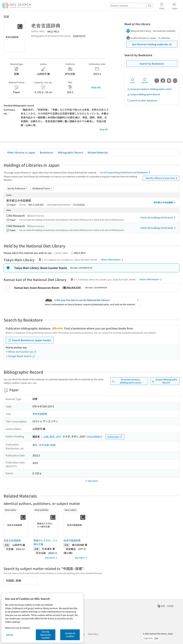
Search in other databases (142, 101)
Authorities (115, 437)
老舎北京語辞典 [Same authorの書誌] (12, 540)
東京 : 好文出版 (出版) (44, 445)
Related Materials (98, 152)
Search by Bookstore (152, 64)
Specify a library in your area (162, 178)
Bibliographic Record (70, 152)
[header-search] (132, 5)
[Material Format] (42, 188)
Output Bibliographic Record (144, 94)
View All (96, 87)
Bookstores (47, 152)
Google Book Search (22, 356)
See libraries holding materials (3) (152, 44)
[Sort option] (17, 188)
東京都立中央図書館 (165, 203)
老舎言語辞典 (40, 414)
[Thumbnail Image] (16, 525)
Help (162, 6)
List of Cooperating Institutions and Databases (126, 173)
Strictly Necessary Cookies (46, 635)
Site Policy (93, 634)
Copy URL (145, 81)
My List (133, 81)
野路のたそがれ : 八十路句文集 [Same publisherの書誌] (45, 542)
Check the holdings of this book (159, 217)
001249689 (94, 437)
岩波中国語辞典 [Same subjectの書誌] (72, 540)
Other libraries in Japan (21, 152)
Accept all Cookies (70, 635)
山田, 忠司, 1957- (53, 437)
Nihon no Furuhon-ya (22, 352)
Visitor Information (113, 260)
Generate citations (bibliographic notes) (149, 89)
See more (52, 558)
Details (10, 635)
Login (175, 6)
